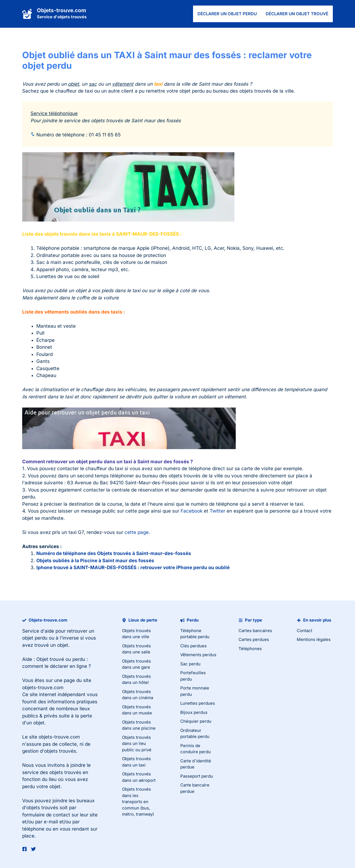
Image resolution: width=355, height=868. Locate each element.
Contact (305, 631)
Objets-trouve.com (61, 10)
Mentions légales (314, 639)
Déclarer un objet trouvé (297, 14)
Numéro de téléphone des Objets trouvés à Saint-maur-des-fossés (114, 553)
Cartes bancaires (255, 631)
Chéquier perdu (196, 721)
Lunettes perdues (198, 703)
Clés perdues (193, 646)
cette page (137, 532)
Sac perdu (190, 664)
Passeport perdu (197, 776)
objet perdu (35, 638)
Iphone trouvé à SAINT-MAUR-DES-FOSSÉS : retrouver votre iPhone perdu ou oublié (133, 567)
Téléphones (250, 649)
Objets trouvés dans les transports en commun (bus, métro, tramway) (138, 802)
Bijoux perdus (194, 712)
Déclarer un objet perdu (227, 14)
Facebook (192, 511)
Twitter (217, 511)
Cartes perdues (254, 639)
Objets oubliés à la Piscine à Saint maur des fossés (95, 561)
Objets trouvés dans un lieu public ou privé (137, 744)
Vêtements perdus (198, 655)
